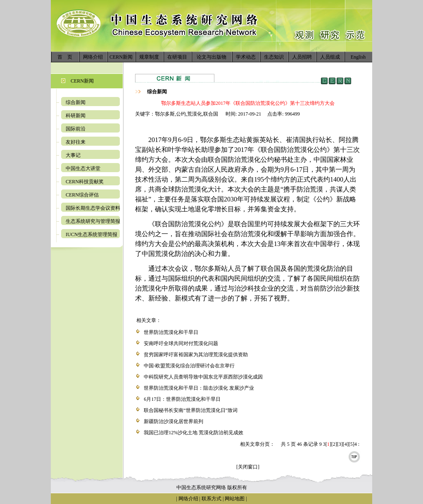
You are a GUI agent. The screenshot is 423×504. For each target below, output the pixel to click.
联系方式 (211, 499)
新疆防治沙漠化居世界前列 (173, 421)
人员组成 (330, 57)
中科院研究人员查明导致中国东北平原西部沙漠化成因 (203, 377)
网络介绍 (93, 57)
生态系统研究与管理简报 (93, 221)
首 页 (65, 57)
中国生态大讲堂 (83, 168)
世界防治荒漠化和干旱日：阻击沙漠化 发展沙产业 (199, 388)
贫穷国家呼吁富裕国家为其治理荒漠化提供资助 (196, 355)
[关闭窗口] (248, 467)
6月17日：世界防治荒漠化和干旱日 (182, 399)
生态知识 (274, 57)
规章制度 (149, 57)
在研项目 (177, 57)
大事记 (73, 155)
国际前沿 (76, 129)
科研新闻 (76, 116)
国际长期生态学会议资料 (93, 208)
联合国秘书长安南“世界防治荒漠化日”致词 (191, 410)
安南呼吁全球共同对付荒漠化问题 (181, 343)
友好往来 (76, 142)
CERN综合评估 (82, 195)
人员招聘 (302, 57)
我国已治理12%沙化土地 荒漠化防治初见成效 (194, 433)
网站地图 (235, 499)
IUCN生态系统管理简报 (91, 234)
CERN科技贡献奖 (85, 182)
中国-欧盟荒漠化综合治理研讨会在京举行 (189, 366)
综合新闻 (76, 102)
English (358, 57)
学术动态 (246, 57)
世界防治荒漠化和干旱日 (171, 332)
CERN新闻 (121, 57)
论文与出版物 (211, 57)
